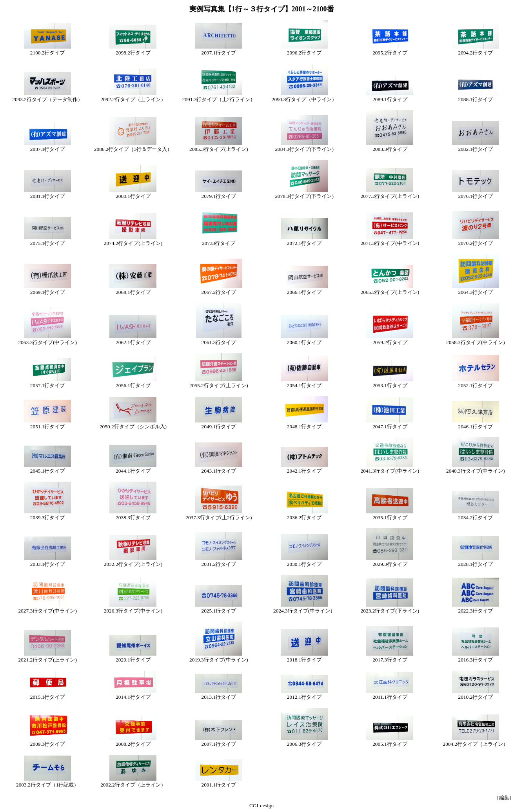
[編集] (504, 798)
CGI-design (261, 806)
